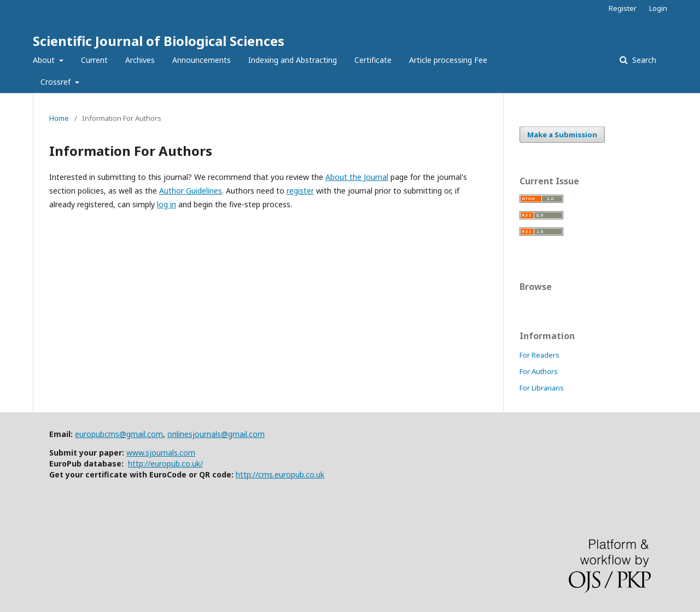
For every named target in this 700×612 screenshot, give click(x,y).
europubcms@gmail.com (119, 434)
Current (94, 60)
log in (167, 204)
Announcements (202, 60)
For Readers (539, 355)
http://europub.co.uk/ (165, 464)
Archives (140, 60)
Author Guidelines (191, 191)
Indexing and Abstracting (293, 60)
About (45, 60)
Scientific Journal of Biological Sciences (159, 41)
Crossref (57, 82)
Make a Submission (562, 135)
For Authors (539, 371)
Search (643, 60)
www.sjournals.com (161, 453)
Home (59, 118)
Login (658, 8)
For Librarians (542, 388)
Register (623, 8)
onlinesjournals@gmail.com (216, 434)
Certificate (373, 60)
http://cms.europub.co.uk (280, 474)
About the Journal (357, 177)
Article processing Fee (448, 60)
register (300, 191)
